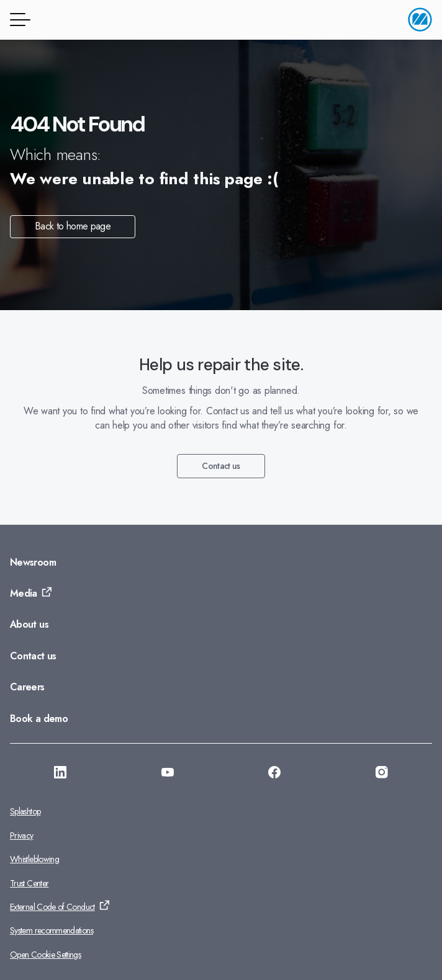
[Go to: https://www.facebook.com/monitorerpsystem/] (274, 774)
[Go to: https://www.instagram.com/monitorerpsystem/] (382, 774)
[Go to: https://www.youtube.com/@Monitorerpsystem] (168, 774)
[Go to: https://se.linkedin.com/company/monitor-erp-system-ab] (60, 774)
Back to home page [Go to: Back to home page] (73, 226)
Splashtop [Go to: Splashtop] (25, 811)
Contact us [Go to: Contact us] (221, 466)
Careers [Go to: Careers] (27, 687)
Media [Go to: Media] (24, 593)
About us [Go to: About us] (29, 624)
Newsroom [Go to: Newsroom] (33, 562)
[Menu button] (18, 20)
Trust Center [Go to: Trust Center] (29, 883)
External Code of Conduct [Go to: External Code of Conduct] (52, 907)
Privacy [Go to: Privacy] (22, 835)
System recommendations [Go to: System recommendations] (52, 930)
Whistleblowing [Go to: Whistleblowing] (34, 859)
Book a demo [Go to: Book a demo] (39, 719)
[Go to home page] (420, 20)
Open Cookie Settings (45, 955)
